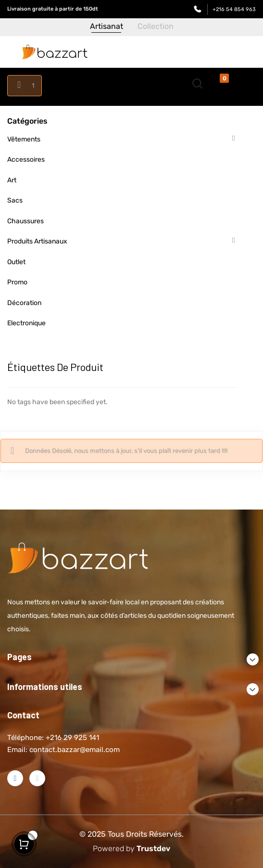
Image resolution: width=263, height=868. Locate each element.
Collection (156, 26)
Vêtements (24, 139)
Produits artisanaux (37, 241)
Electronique (26, 323)
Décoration (24, 303)
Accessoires (26, 160)
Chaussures (25, 221)
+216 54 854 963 (234, 9)
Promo (17, 282)
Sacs (15, 200)
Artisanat (106, 26)
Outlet (16, 262)
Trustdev (153, 849)
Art (12, 180)
